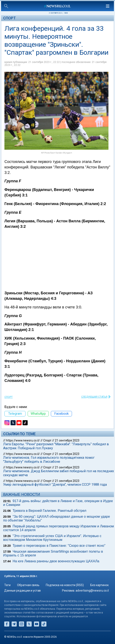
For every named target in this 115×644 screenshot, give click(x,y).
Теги (7, 585)
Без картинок (99, 585)
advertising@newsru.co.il (92, 591)
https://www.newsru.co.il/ (23, 440)
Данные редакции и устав (22, 591)
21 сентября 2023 (67, 440)
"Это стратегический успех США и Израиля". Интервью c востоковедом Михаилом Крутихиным (52, 538)
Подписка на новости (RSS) (65, 585)
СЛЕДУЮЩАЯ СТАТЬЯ (94, 397)
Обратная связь (28, 585)
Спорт (9, 18)
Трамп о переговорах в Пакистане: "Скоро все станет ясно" (59, 546)
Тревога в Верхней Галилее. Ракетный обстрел (49, 511)
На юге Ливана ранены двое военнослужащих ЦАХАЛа (56, 561)
